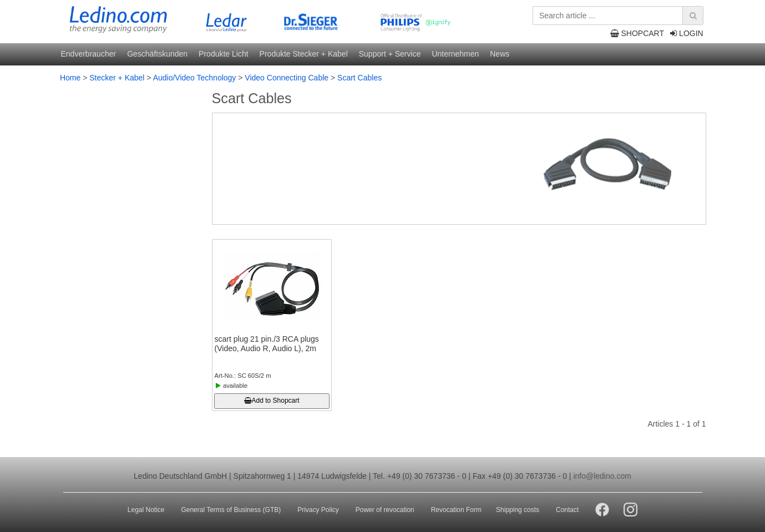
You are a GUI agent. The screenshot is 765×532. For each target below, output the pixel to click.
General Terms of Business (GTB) (231, 510)
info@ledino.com (602, 476)
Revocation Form (456, 510)
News (500, 54)
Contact (567, 510)
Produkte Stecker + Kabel (304, 54)
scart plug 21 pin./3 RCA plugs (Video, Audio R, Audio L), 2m (267, 344)
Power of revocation (385, 510)
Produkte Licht (224, 54)
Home (70, 78)
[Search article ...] (616, 16)
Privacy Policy (318, 510)
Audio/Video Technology (195, 78)
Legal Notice (146, 510)
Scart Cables (359, 78)
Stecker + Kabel (117, 78)
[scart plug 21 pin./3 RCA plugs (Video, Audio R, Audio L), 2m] (272, 288)
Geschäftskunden (157, 54)
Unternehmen (455, 54)
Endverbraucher (89, 54)
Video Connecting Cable (287, 78)
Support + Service (390, 54)
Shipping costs (518, 510)
